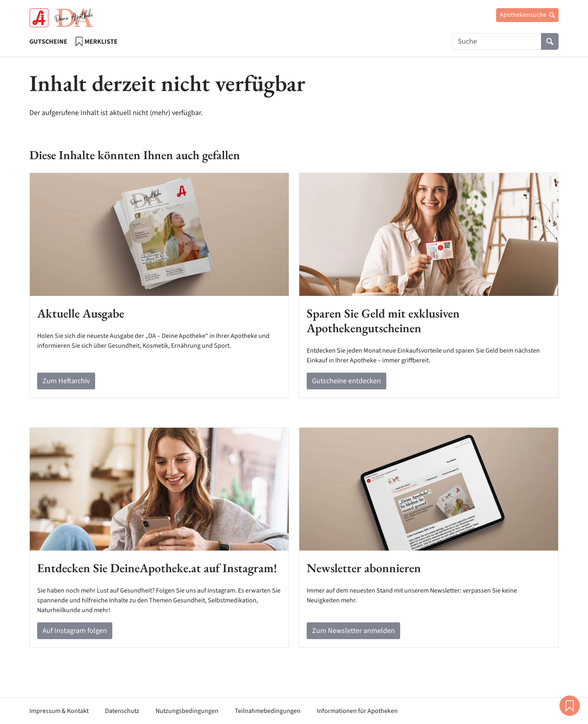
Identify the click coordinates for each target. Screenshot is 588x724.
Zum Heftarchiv (66, 381)
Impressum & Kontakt (59, 711)
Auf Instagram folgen (75, 631)
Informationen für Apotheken (357, 711)
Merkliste (97, 41)
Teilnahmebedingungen (268, 711)
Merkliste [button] (570, 706)
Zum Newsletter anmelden (353, 631)
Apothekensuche (527, 15)
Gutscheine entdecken (346, 381)
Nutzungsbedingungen (187, 711)
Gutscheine (48, 42)
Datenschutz (122, 711)
